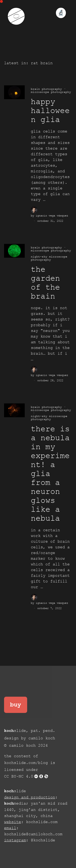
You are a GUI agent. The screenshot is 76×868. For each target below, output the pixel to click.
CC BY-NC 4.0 (26, 776)
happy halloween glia (50, 111)
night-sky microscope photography (49, 258)
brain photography (46, 89)
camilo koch (42, 738)
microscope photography (51, 92)
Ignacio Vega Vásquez (52, 216)
